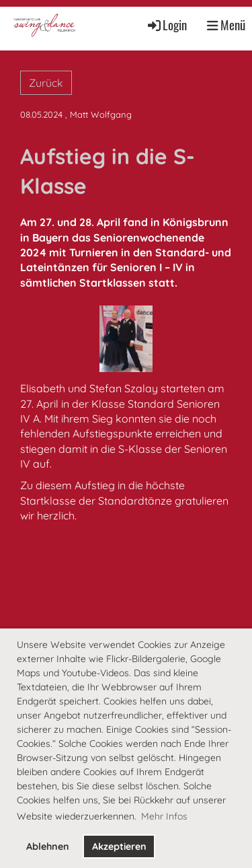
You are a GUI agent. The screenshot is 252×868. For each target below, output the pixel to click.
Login (166, 25)
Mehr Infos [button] (164, 816)
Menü (226, 25)
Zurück (46, 83)
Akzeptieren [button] (119, 846)
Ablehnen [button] (48, 846)
